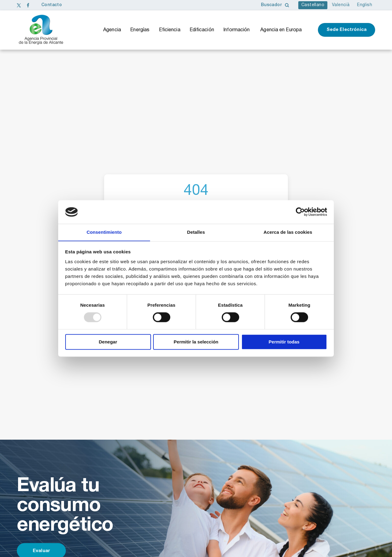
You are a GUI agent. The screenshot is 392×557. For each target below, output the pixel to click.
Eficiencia (170, 30)
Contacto (52, 5)
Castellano (313, 5)
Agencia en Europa (281, 30)
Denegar (108, 342)
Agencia (112, 30)
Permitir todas (284, 342)
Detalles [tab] (196, 232)
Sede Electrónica (347, 30)
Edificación (202, 30)
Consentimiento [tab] (104, 232)
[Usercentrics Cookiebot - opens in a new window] (300, 212)
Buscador (275, 5)
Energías (140, 30)
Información (236, 30)
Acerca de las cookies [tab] (288, 232)
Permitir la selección (196, 342)
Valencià (341, 5)
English (365, 5)
